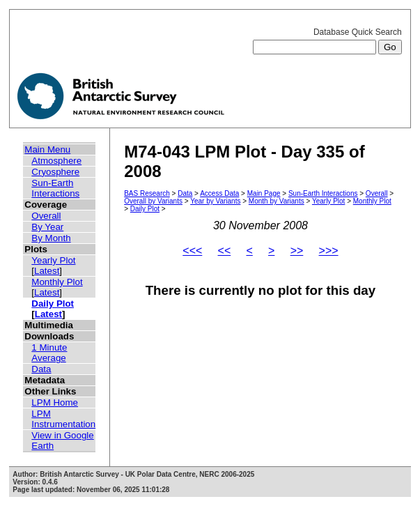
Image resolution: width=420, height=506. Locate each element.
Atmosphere (56, 161)
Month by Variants (277, 201)
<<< (192, 251)
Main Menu (47, 149)
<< (225, 251)
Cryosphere (55, 172)
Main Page (264, 193)
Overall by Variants (153, 201)
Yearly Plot (53, 260)
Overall (46, 216)
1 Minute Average (49, 353)
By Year (47, 227)
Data (41, 369)
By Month (51, 238)
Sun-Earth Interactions (55, 188)
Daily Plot (53, 304)
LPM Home (55, 402)
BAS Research (147, 193)
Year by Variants (215, 201)
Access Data (219, 193)
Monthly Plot (57, 282)
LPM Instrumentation (63, 419)
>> (297, 251)
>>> (329, 251)
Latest (47, 271)
